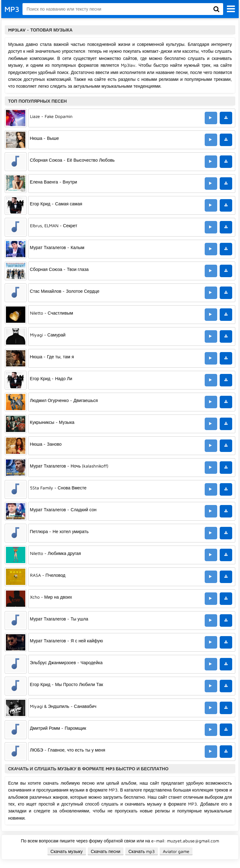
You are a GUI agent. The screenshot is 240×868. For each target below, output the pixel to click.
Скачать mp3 (142, 851)
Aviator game (176, 851)
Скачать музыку (67, 851)
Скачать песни (106, 851)
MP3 (12, 9)
